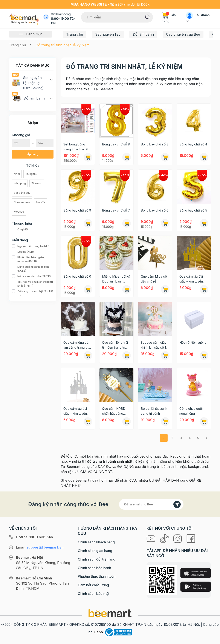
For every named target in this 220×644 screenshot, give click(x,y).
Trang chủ (75, 34)
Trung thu (31, 174)
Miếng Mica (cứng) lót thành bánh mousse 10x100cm (116, 279)
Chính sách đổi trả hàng (97, 559)
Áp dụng (33, 154)
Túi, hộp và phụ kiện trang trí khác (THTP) (33, 284)
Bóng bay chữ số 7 (116, 210)
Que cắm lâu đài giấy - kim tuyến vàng (191, 279)
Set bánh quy (22, 193)
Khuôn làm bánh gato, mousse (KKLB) (33, 259)
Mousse (19, 212)
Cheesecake (22, 202)
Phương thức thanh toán (97, 576)
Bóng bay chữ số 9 (77, 210)
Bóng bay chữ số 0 (77, 276)
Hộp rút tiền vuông (193, 342)
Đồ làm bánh (143, 34)
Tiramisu (37, 183)
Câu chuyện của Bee (183, 34)
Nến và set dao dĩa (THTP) (31, 276)
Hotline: (34, 537)
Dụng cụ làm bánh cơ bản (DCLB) (33, 269)
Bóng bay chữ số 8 (116, 144)
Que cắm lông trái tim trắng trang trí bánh (76, 345)
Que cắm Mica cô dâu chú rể (154, 279)
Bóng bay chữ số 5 (193, 210)
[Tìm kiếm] (147, 17)
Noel (17, 174)
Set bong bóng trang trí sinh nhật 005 (76, 147)
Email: (40, 547)
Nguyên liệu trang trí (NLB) (31, 246)
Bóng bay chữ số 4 (193, 144)
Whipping (20, 183)
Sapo (99, 632)
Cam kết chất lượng (93, 585)
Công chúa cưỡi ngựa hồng (191, 411)
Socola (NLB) (23, 252)
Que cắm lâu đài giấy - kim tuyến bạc (75, 411)
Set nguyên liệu (108, 34)
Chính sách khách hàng (96, 542)
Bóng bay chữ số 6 (155, 210)
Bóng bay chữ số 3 (155, 144)
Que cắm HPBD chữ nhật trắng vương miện (114, 411)
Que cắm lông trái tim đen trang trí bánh (115, 345)
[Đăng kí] (177, 504)
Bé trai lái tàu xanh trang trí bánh (154, 411)
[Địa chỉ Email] (151, 504)
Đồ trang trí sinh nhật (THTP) (32, 291)
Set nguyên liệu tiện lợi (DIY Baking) (28, 83)
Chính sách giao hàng (95, 551)
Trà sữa (40, 202)
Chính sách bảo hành (94, 568)
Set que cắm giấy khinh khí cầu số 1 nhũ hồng (154, 345)
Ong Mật (20, 230)
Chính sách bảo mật (94, 594)
